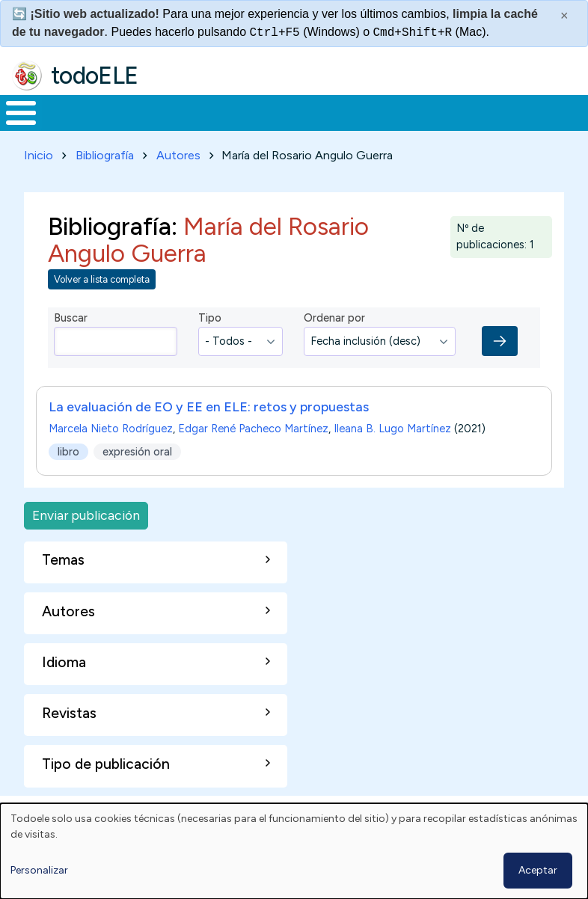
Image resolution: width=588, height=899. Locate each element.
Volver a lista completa (102, 307)
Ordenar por (334, 346)
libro (68, 479)
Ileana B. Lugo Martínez (392, 457)
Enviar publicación (86, 543)
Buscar (573, 111)
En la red (327, 127)
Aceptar (538, 870)
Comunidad (505, 126)
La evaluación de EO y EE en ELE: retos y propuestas (209, 435)
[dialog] (294, 851)
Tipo (210, 346)
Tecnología (405, 126)
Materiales (72, 126)
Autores (178, 183)
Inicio (13, 127)
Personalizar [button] (39, 870)
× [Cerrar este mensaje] (564, 16)
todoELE (95, 76)
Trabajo (258, 126)
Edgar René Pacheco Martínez (253, 457)
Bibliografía (105, 183)
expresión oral (137, 479)
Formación (168, 126)
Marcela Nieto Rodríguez (111, 457)
